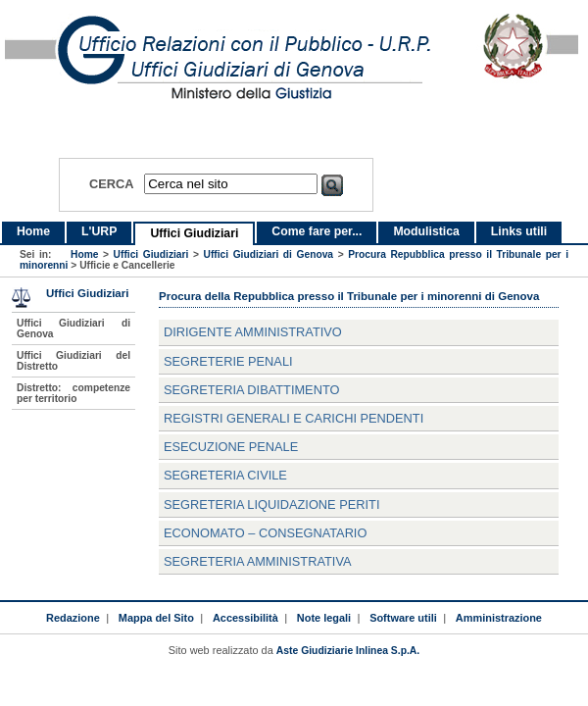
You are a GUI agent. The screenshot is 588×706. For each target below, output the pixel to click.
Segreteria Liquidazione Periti (271, 504)
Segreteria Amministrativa (258, 561)
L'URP (99, 231)
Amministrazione (499, 618)
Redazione (73, 618)
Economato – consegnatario (265, 533)
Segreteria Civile (225, 475)
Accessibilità (245, 618)
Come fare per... (317, 231)
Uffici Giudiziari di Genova (269, 254)
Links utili (519, 231)
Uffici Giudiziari (194, 233)
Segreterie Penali (228, 361)
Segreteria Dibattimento (251, 390)
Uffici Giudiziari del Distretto (73, 361)
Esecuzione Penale (231, 447)
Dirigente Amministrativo (253, 332)
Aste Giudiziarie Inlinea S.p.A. (348, 651)
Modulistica (426, 231)
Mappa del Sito (156, 618)
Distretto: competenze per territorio (73, 393)
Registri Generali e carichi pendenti (294, 418)
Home (33, 231)
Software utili (403, 618)
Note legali (324, 618)
